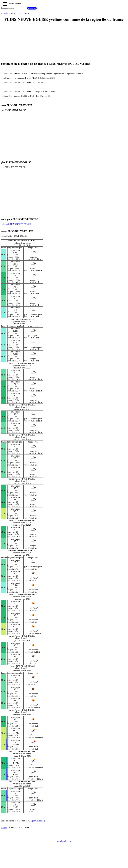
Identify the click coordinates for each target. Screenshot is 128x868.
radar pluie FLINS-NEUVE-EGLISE (16, 224)
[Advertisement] (64, 42)
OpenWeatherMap (38, 821)
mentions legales (64, 841)
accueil (4, 13)
